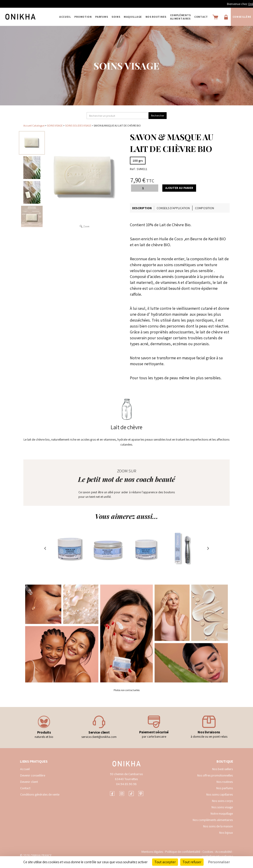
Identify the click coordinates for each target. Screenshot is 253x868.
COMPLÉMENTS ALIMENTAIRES (180, 17)
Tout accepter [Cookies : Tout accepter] (165, 862)
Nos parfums (225, 788)
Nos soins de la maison (218, 826)
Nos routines (225, 782)
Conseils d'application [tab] (173, 208)
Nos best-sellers (223, 769)
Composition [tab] (204, 208)
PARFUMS (102, 17)
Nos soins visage (222, 807)
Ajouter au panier (179, 188)
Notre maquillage (222, 813)
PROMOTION (83, 17)
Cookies (208, 852)
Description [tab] (142, 208)
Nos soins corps (222, 801)
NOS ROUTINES (156, 17)
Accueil (65, 17)
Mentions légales (152, 852)
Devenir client (29, 782)
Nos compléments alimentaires (213, 820)
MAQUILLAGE (133, 17)
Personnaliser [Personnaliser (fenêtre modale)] (219, 862)
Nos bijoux (226, 833)
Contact (201, 17)
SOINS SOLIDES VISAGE (78, 125)
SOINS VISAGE (55, 125)
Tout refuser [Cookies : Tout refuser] (192, 862)
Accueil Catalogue (34, 125)
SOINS (116, 17)
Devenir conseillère (33, 775)
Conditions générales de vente (40, 794)
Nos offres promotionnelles (215, 775)
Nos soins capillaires (220, 794)
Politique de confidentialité (183, 852)
